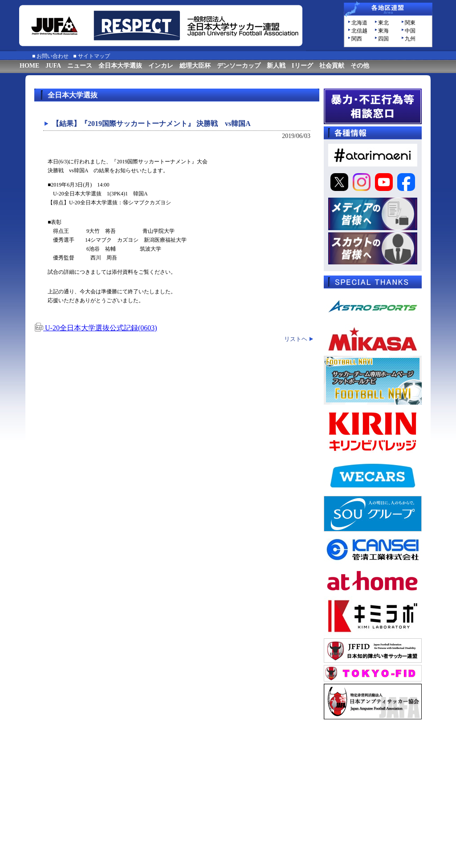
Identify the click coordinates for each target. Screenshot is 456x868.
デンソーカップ (239, 66)
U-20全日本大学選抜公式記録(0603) (96, 328)
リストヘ (296, 339)
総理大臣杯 (195, 66)
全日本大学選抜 (120, 66)
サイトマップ (94, 56)
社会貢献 (332, 66)
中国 (410, 31)
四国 (383, 39)
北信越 (359, 31)
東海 (383, 31)
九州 (410, 39)
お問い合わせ (53, 56)
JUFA (53, 66)
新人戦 (276, 66)
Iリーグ (302, 66)
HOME (29, 66)
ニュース (80, 66)
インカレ (161, 66)
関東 (410, 23)
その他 (360, 66)
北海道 (359, 23)
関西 (357, 39)
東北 (383, 23)
